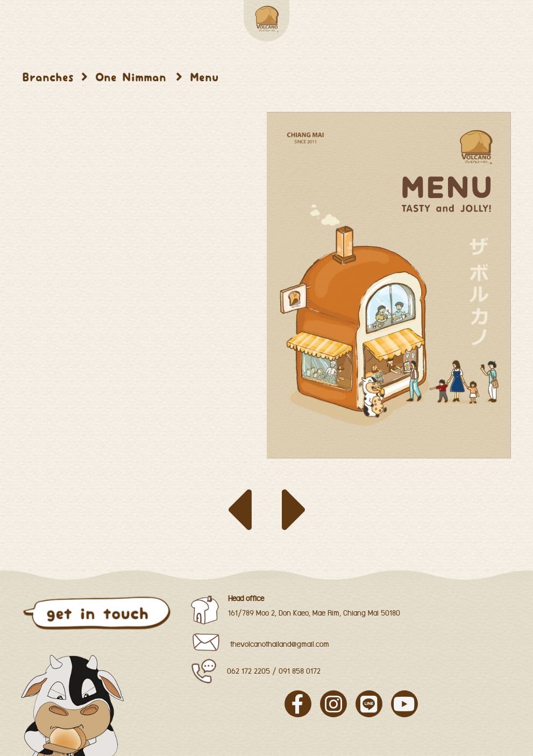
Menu (204, 77)
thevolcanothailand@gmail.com (280, 645)
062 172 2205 (248, 672)
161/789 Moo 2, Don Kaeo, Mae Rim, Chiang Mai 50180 (314, 613)
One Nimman (133, 77)
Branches (48, 77)
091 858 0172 (300, 672)
